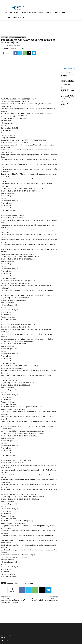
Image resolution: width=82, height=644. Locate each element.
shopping (31, 583)
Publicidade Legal (19, 18)
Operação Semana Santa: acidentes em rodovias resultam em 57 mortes (67, 82)
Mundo (64, 13)
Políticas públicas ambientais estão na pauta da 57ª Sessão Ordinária (67, 75)
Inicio (6, 13)
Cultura (33, 13)
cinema (17, 583)
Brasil (57, 13)
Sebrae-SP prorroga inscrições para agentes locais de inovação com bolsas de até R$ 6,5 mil (14, 601)
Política (50, 13)
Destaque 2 (23, 37)
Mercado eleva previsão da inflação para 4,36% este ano (67, 90)
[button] (76, 13)
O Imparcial (23, 583)
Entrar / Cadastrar (8, 1)
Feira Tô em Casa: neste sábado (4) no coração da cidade (67, 96)
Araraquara (15, 13)
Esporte (41, 13)
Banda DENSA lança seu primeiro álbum (67, 102)
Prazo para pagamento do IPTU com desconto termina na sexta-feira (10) (45, 600)
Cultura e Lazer (14, 37)
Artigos (8, 18)
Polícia (25, 13)
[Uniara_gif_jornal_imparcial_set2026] (29, 30)
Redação (6, 48)
